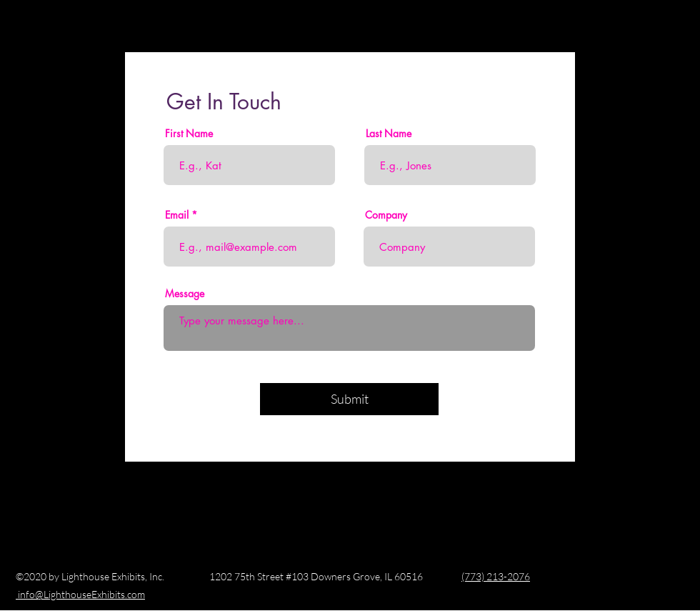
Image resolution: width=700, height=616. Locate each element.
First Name (189, 134)
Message (185, 294)
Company (386, 215)
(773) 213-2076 (496, 576)
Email (177, 215)
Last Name (389, 134)
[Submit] (349, 399)
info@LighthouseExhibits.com (80, 594)
